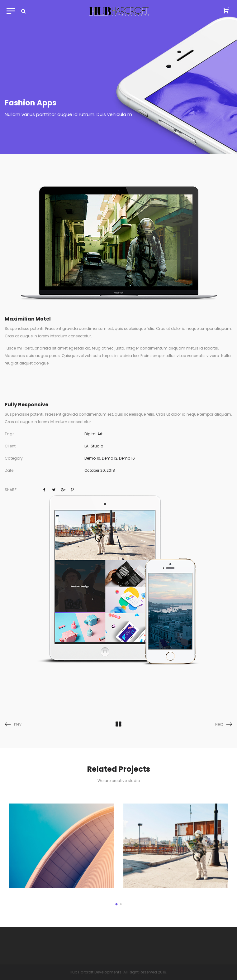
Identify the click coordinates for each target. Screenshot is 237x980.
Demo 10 (92, 458)
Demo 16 (127, 458)
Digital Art (93, 434)
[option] (62, 846)
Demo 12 (110, 458)
